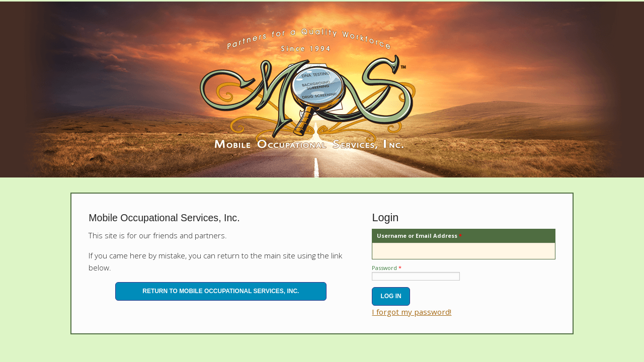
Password (387, 268)
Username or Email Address (419, 236)
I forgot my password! (412, 312)
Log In (391, 296)
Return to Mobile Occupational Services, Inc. (221, 291)
